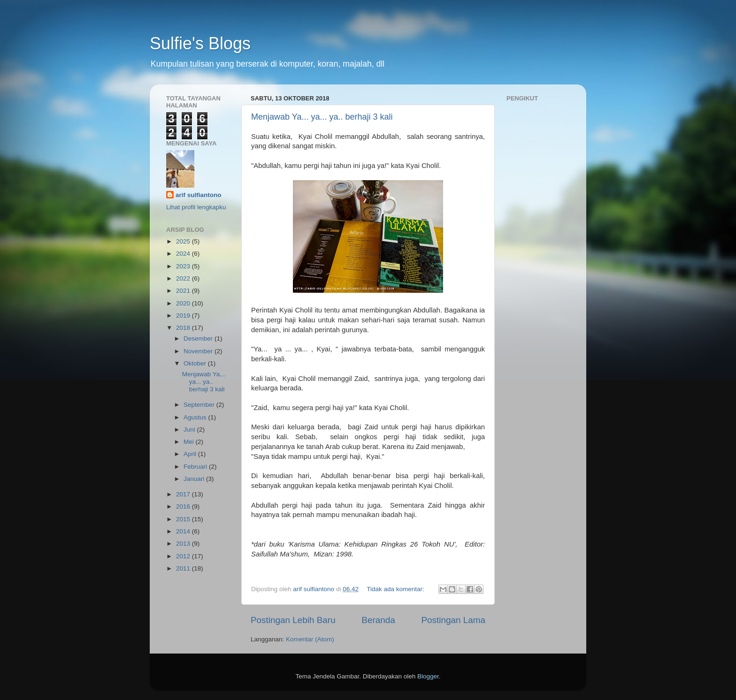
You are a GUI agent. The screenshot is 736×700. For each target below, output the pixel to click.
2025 (184, 241)
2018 (184, 328)
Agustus (196, 417)
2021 (184, 291)
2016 (184, 506)
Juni (190, 430)
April (191, 454)
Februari (196, 467)
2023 (184, 266)
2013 (184, 544)
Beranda (378, 620)
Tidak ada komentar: (396, 589)
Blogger (428, 676)
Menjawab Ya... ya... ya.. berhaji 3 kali (322, 117)
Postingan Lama (453, 620)
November (199, 351)
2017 (184, 494)
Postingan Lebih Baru (293, 620)
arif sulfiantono (199, 195)
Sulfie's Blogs (200, 43)
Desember (199, 339)
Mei (190, 442)
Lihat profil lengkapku (196, 207)
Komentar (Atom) (310, 639)
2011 (184, 568)
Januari (195, 479)
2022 (184, 278)
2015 (184, 519)
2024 (184, 254)
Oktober (196, 363)
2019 (184, 316)
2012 (184, 556)
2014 (184, 531)
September (200, 405)
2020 (184, 303)
